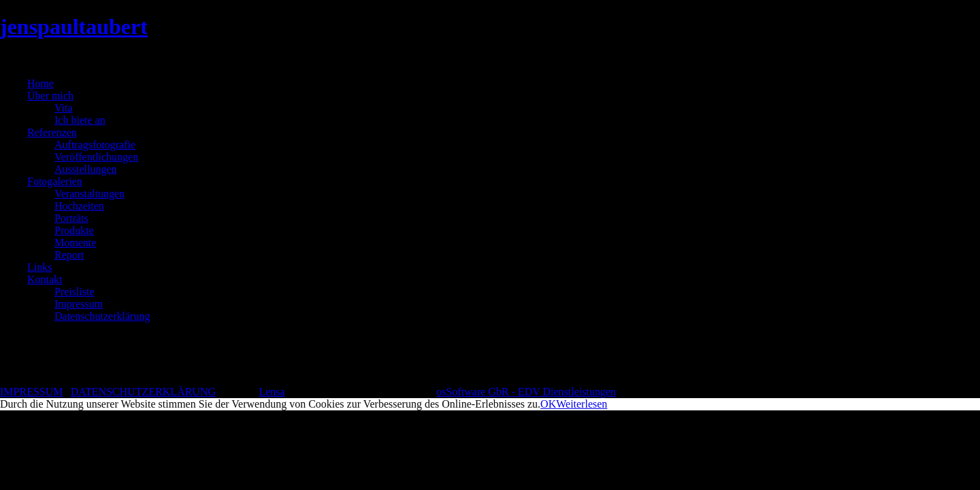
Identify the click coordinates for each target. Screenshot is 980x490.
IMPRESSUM (31, 392)
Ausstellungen (86, 169)
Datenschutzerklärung (102, 316)
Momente (75, 243)
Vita (64, 108)
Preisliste (75, 292)
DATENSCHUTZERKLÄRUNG (143, 392)
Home (40, 83)
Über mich (50, 96)
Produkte (74, 230)
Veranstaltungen (89, 194)
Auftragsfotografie (95, 145)
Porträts (71, 218)
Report (69, 255)
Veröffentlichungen (96, 157)
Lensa (272, 392)
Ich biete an (80, 120)
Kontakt (45, 279)
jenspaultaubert (74, 27)
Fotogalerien (55, 181)
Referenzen (52, 132)
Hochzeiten (79, 206)
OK (548, 404)
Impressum (79, 304)
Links (39, 267)
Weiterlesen (582, 404)
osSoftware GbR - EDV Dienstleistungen (526, 392)
